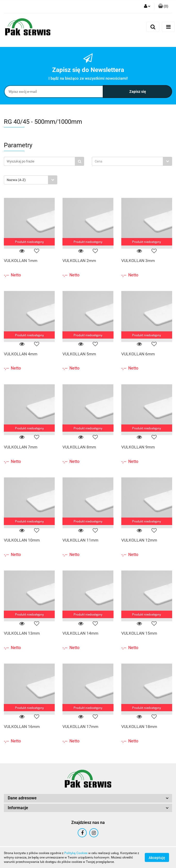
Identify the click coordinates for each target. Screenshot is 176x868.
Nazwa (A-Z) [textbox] (16, 180)
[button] (163, 6)
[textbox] (127, 161)
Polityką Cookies (76, 853)
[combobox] (132, 161)
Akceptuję (157, 858)
